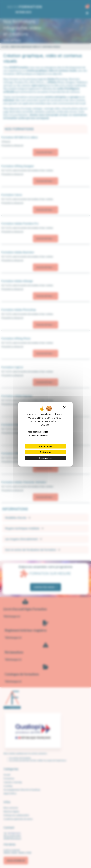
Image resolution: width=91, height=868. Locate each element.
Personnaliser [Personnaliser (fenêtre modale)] (46, 458)
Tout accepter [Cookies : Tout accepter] (45, 446)
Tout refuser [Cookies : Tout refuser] (45, 452)
